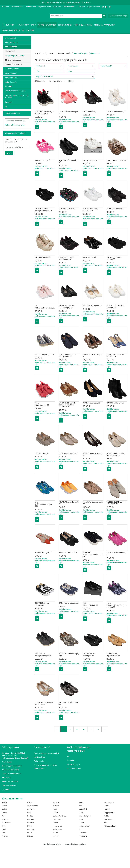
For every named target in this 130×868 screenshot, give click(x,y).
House (30, 847)
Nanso (81, 823)
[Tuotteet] (9, 25)
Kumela (56, 827)
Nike (80, 827)
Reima (81, 843)
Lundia (56, 843)
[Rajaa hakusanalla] (65, 97)
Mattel (56, 853)
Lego (55, 830)
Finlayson (5, 857)
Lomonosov (58, 840)
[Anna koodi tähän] (17, 147)
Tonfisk (107, 827)
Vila (106, 843)
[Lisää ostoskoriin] (37, 148)
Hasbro (30, 837)
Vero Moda (109, 840)
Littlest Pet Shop (60, 837)
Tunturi (107, 830)
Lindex (56, 833)
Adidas (4, 827)
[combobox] (78, 16)
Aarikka (5, 823)
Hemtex (31, 843)
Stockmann (109, 823)
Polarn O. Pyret (84, 837)
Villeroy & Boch (110, 847)
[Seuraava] (105, 750)
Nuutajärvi (83, 830)
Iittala (30, 853)
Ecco (4, 847)
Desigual (5, 840)
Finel (4, 853)
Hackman (31, 830)
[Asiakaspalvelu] (18, 7)
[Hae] (104, 16)
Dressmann (6, 843)
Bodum (5, 833)
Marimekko (57, 847)
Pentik (81, 833)
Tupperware (109, 833)
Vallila (106, 837)
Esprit (4, 850)
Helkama (31, 840)
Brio (3, 837)
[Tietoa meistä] (69, 7)
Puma (81, 840)
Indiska (30, 857)
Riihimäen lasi (84, 847)
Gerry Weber (32, 827)
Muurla (56, 857)
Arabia (4, 830)
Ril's (80, 850)
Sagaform (83, 857)
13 (98, 750)
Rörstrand (82, 853)
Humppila (31, 850)
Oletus (61, 102)
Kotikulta (57, 823)
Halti (29, 833)
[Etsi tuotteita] (78, 16)
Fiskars (30, 823)
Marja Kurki (57, 850)
